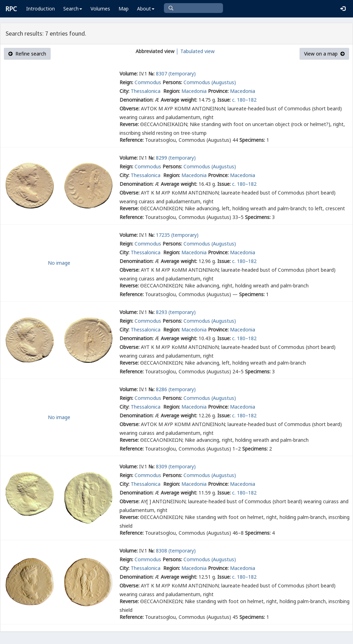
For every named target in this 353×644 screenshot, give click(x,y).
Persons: (172, 82)
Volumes (100, 9)
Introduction (41, 9)
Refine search (27, 54)
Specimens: (252, 140)
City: (124, 91)
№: (152, 74)
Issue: (224, 100)
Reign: (126, 82)
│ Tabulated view (194, 51)
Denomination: (136, 100)
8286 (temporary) (176, 389)
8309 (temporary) (176, 466)
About (146, 9)
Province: (218, 91)
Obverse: (129, 108)
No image (59, 263)
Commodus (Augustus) (210, 82)
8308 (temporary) (176, 551)
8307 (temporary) (176, 74)
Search (73, 9)
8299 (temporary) (176, 158)
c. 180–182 (244, 100)
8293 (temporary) (176, 312)
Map (124, 9)
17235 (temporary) (177, 235)
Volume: (129, 74)
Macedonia (194, 91)
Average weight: (179, 100)
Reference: (132, 140)
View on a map (324, 54)
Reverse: (129, 124)
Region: (172, 91)
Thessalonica (146, 91)
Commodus (148, 82)
